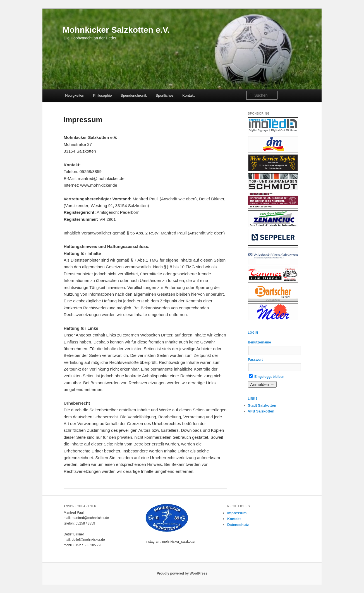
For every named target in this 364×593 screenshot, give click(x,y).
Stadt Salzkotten (262, 405)
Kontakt (188, 95)
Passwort (255, 360)
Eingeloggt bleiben (267, 377)
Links (253, 399)
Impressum (237, 513)
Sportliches (165, 95)
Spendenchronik (134, 95)
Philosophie (102, 95)
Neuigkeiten (75, 95)
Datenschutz (238, 525)
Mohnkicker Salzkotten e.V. (116, 30)
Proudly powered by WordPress (182, 573)
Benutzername (259, 342)
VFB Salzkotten (261, 411)
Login (253, 333)
